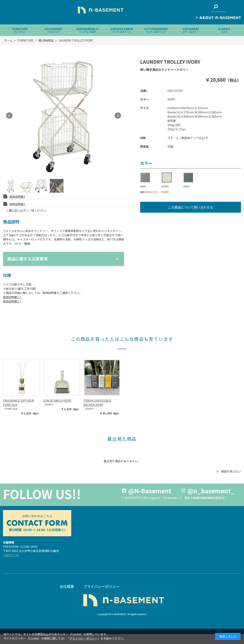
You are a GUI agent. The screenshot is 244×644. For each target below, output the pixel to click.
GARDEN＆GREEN (121, 30)
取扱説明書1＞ (12, 297)
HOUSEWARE (53, 30)
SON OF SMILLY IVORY (57, 400)
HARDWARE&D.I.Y (88, 30)
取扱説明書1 (17, 197)
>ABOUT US (11, 555)
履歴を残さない (231, 471)
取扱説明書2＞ (12, 301)
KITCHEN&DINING (156, 30)
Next (118, 116)
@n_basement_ (211, 491)
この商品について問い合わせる (191, 207)
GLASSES (224, 30)
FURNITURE (20, 30)
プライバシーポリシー (101, 586)
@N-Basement (150, 491)
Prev (9, 116)
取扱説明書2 (17, 204)
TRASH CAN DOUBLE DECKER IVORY (97, 403)
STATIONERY (191, 30)
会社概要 (67, 586)
